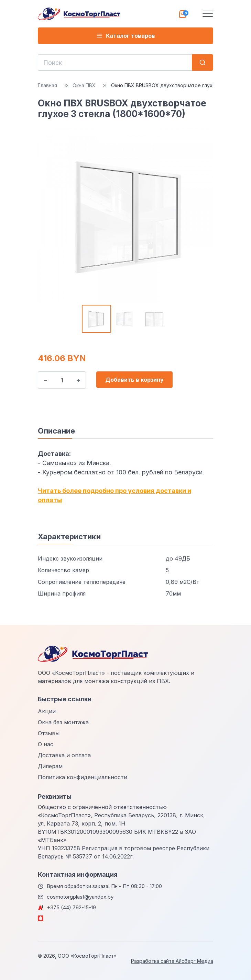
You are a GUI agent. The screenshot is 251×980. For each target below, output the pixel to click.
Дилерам (50, 766)
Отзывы (49, 733)
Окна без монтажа (63, 722)
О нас (46, 744)
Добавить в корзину (134, 380)
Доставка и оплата (64, 755)
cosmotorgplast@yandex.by (80, 897)
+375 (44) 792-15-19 (71, 907)
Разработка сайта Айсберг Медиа (172, 961)
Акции (47, 711)
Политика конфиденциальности (83, 777)
